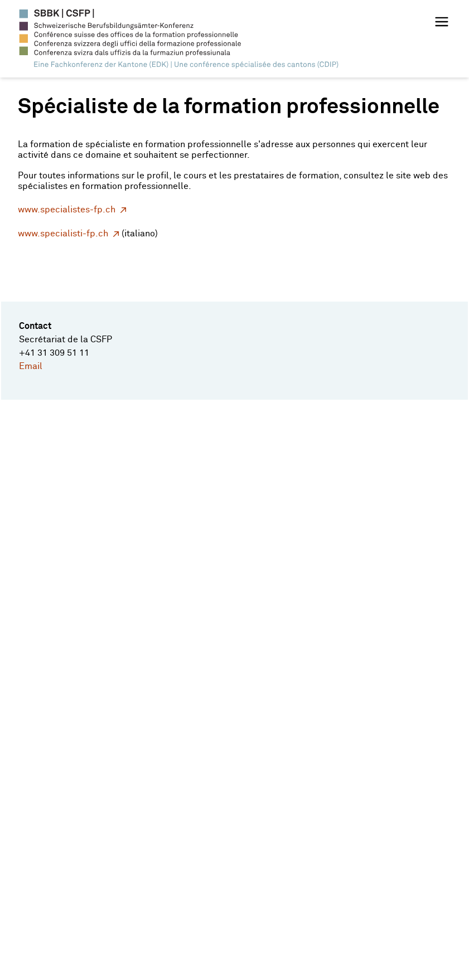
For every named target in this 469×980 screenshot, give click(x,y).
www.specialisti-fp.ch (63, 234)
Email (31, 366)
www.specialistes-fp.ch (67, 210)
